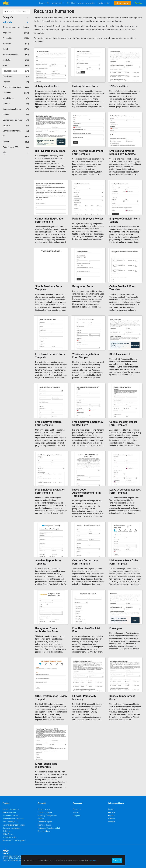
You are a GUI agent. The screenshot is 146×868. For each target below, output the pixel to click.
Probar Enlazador (9, 812)
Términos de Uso (45, 825)
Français (112, 822)
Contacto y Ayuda (45, 812)
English (111, 809)
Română (112, 812)
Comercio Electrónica (11, 828)
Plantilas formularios (11, 809)
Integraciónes (58, 3)
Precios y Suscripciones (47, 816)
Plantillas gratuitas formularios (81, 3)
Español (111, 816)
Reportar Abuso (44, 831)
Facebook (77, 809)
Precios (138, 3)
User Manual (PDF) (10, 822)
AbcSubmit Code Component (14, 840)
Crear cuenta (122, 3)
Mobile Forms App (10, 837)
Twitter (76, 812)
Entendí (117, 860)
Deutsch (112, 819)
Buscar (42, 3)
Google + (77, 816)
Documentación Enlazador (13, 819)
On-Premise (7, 831)
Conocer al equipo (45, 822)
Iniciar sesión (104, 3)
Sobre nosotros (44, 809)
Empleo (41, 819)
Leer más (92, 860)
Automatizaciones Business (14, 825)
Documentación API (11, 816)
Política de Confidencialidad (49, 828)
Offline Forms (8, 834)
